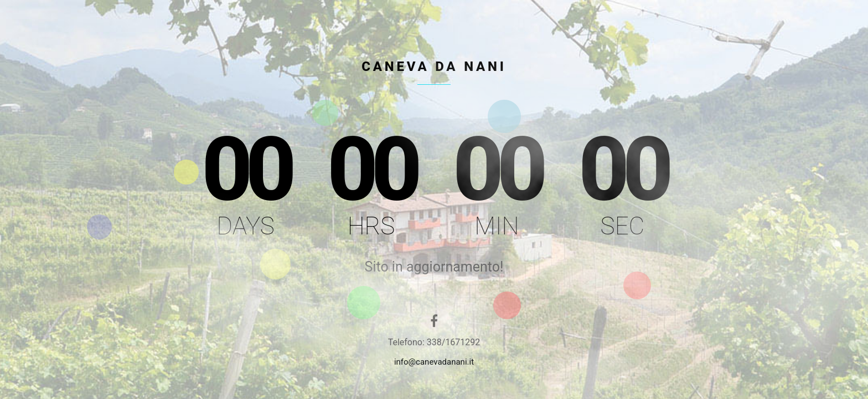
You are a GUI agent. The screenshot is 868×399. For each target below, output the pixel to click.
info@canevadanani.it (434, 362)
